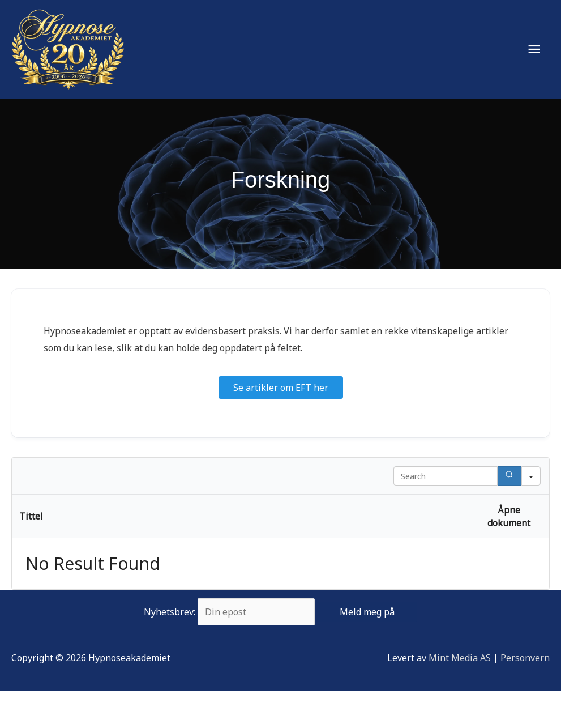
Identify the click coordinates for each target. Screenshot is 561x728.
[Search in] (531, 476)
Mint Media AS (460, 658)
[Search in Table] (446, 476)
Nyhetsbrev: (280, 612)
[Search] (509, 476)
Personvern (525, 658)
